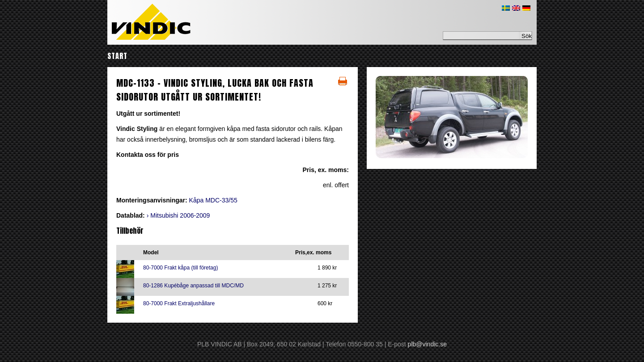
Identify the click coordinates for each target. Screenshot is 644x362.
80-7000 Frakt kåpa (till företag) (180, 268)
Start (117, 56)
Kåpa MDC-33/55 (213, 200)
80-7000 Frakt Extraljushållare (179, 303)
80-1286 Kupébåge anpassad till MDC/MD (193, 286)
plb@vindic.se (427, 344)
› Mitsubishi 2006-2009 (178, 215)
